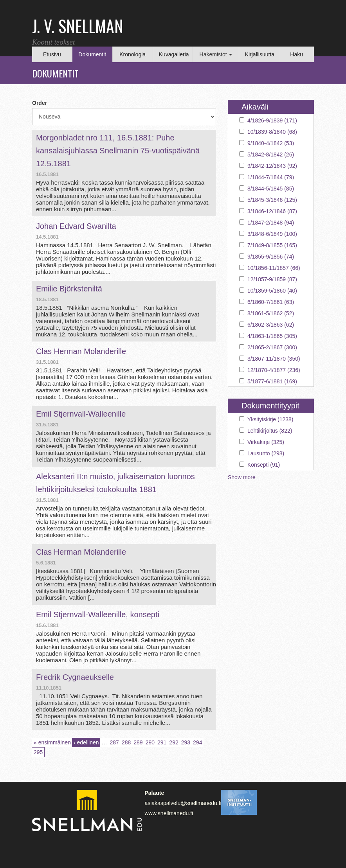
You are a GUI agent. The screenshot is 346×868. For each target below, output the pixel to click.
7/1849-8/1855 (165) (272, 245)
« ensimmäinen (52, 742)
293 (186, 742)
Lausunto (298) (266, 453)
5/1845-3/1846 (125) (272, 200)
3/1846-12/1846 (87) (272, 211)
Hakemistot (216, 54)
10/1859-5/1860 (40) (272, 291)
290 (150, 742)
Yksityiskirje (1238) (270, 419)
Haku (296, 54)
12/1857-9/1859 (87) (272, 279)
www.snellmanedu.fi (169, 813)
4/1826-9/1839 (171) (272, 120)
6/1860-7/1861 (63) (271, 302)
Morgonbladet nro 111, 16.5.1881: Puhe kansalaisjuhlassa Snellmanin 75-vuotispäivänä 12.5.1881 (118, 151)
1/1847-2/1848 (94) (271, 223)
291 (162, 742)
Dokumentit (92, 54)
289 (138, 742)
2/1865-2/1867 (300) (272, 347)
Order (40, 103)
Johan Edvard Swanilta (76, 226)
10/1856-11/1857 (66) (274, 268)
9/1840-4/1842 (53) (271, 143)
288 (126, 742)
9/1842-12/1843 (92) (272, 166)
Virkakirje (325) (266, 442)
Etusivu (52, 54)
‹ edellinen (86, 742)
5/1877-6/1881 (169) (272, 381)
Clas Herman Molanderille (81, 351)
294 (197, 742)
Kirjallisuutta (260, 54)
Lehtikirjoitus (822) (270, 431)
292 (174, 742)
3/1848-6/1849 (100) (272, 234)
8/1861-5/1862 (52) (271, 313)
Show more (242, 477)
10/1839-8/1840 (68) (272, 132)
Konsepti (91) (264, 465)
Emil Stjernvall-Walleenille (81, 414)
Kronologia (132, 54)
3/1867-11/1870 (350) (274, 359)
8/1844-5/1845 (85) (271, 189)
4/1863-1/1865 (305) (272, 336)
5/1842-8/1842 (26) (271, 155)
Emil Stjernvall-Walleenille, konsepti (98, 615)
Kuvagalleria (174, 54)
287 (114, 742)
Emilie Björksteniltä (69, 289)
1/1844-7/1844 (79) (271, 177)
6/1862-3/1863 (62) (271, 325)
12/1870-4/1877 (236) (274, 370)
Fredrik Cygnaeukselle (75, 677)
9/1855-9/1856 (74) (271, 257)
